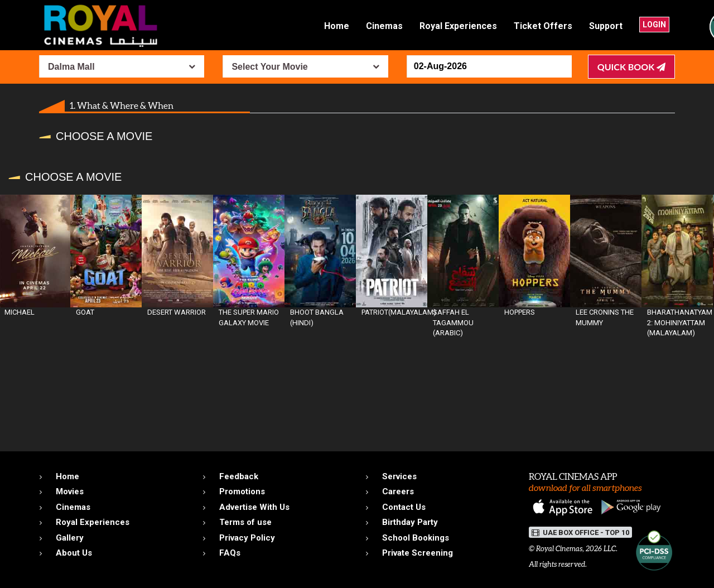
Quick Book (631, 67)
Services (399, 476)
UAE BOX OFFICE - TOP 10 (580, 532)
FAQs (230, 553)
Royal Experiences (458, 26)
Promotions (242, 491)
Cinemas (384, 26)
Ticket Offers (543, 26)
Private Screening (418, 553)
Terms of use (245, 522)
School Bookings (416, 538)
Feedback (239, 476)
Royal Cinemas (559, 549)
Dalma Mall (71, 67)
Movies (70, 491)
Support (606, 26)
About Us (74, 553)
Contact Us (404, 507)
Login (654, 25)
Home (337, 26)
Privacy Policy (247, 538)
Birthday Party (410, 522)
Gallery (70, 538)
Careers (398, 491)
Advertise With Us (254, 507)
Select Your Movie (269, 67)
